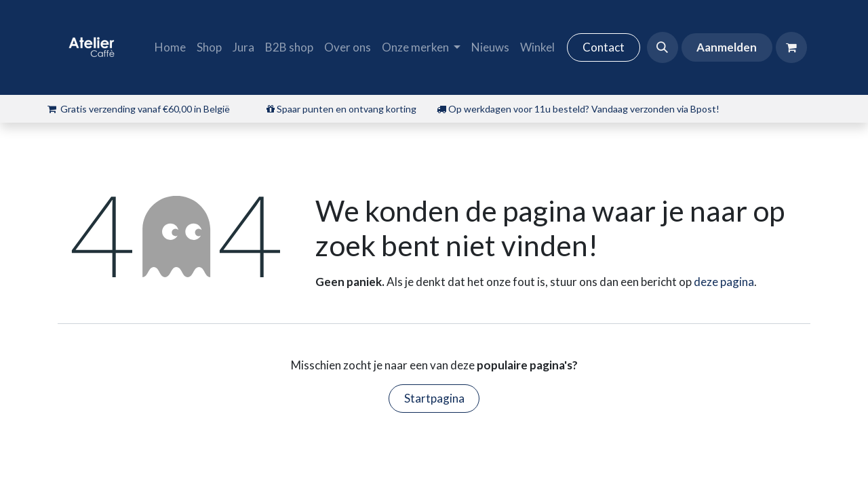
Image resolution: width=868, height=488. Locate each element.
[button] (663, 47)
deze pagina (724, 282)
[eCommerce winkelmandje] (791, 47)
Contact (604, 47)
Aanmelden (727, 47)
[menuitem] (170, 47)
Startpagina (434, 398)
